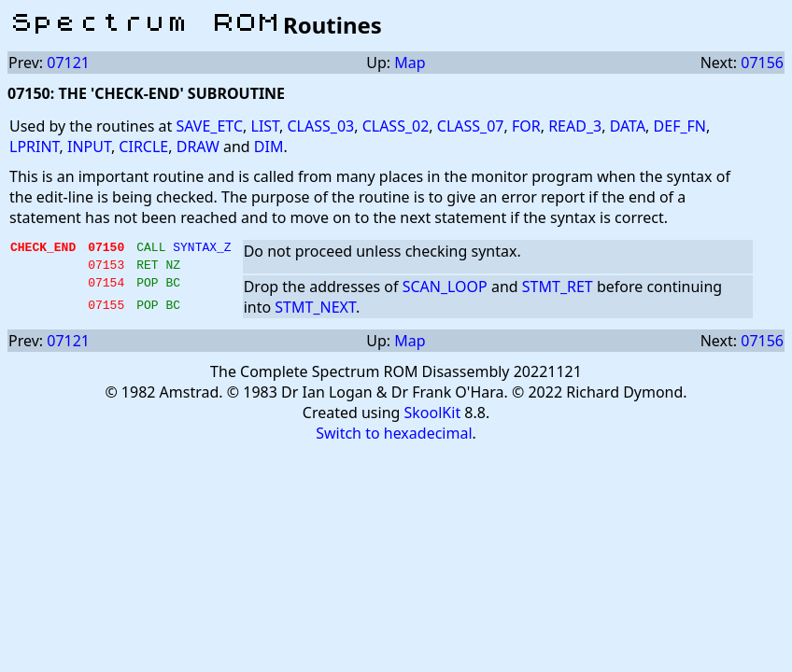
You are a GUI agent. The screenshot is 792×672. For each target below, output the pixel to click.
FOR (526, 126)
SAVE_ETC (209, 126)
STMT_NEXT (315, 313)
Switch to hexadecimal (394, 439)
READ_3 (575, 126)
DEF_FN (680, 126)
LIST (266, 126)
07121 (68, 63)
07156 (762, 63)
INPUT (89, 147)
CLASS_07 (471, 126)
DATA (628, 126)
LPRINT (35, 147)
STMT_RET (558, 292)
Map (410, 63)
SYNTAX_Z (202, 249)
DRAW (198, 147)
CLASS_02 (396, 126)
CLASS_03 (320, 126)
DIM (269, 147)
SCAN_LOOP (445, 292)
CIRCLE (143, 147)
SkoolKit (433, 418)
